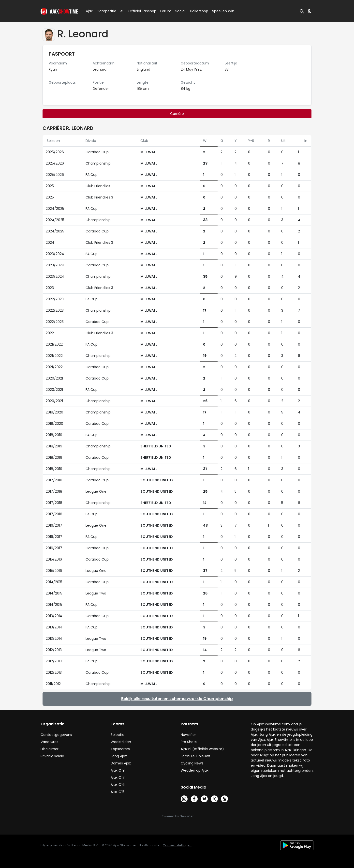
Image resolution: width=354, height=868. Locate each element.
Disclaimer (50, 749)
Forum (166, 11)
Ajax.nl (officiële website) (202, 749)
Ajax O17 (118, 777)
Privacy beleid (52, 756)
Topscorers (120, 749)
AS (122, 11)
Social (180, 11)
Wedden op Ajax (195, 770)
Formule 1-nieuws (196, 756)
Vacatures (49, 742)
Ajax (89, 11)
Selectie (118, 735)
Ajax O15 (118, 792)
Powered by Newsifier (177, 816)
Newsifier (188, 735)
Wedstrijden (121, 742)
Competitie (104, 11)
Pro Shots (189, 742)
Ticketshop (199, 11)
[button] (302, 11)
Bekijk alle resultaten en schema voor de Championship (177, 699)
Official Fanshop (139, 11)
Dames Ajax (121, 763)
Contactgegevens (56, 735)
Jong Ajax (119, 756)
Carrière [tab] (177, 114)
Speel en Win (223, 11)
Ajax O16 (118, 785)
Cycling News (192, 763)
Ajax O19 (118, 770)
